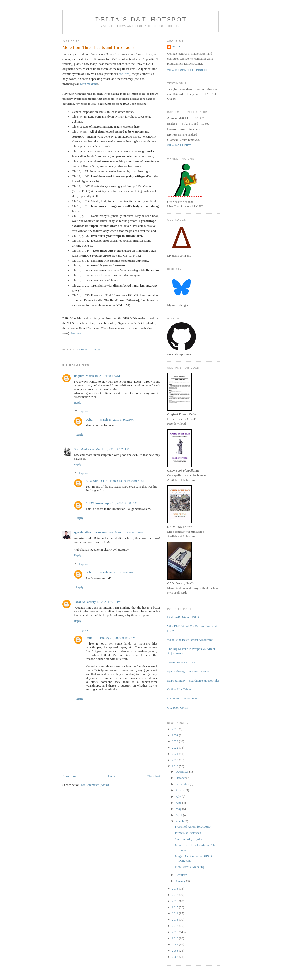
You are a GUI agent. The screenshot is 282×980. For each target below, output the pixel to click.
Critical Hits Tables (179, 689)
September (183, 784)
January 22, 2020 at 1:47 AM (118, 638)
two (127, 74)
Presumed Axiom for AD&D (193, 826)
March (180, 821)
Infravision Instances (188, 833)
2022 (175, 748)
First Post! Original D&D (183, 617)
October (181, 778)
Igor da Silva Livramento (91, 532)
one (121, 74)
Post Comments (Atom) (94, 785)
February (182, 875)
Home (112, 776)
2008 (175, 951)
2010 (175, 938)
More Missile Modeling (190, 867)
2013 (175, 920)
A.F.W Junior (95, 503)
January (181, 881)
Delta (89, 420)
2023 (175, 741)
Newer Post (70, 776)
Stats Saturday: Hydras (189, 839)
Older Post (154, 776)
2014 (175, 913)
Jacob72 (79, 602)
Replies (83, 411)
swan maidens (88, 84)
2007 (175, 957)
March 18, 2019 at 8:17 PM (127, 481)
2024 (175, 735)
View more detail (181, 145)
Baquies (79, 376)
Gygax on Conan (178, 707)
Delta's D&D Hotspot (141, 19)
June (179, 803)
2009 (175, 944)
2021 (175, 754)
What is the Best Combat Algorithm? (190, 640)
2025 (175, 729)
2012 (175, 926)
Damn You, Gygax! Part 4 (183, 698)
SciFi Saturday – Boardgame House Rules (193, 680)
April (179, 815)
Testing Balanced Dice (181, 662)
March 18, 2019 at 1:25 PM (112, 449)
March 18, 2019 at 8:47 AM (103, 376)
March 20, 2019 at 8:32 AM (126, 532)
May (179, 809)
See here (76, 333)
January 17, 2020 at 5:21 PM (104, 602)
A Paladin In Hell (97, 481)
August (181, 790)
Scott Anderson (84, 449)
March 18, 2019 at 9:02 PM (117, 420)
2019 (175, 766)
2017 (175, 895)
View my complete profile (188, 70)
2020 (175, 760)
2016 (175, 901)
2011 (175, 932)
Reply (78, 403)
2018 (175, 889)
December (183, 772)
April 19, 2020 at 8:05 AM (121, 503)
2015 (175, 907)
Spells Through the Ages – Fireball (189, 671)
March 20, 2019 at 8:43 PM (117, 572)
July (179, 796)
